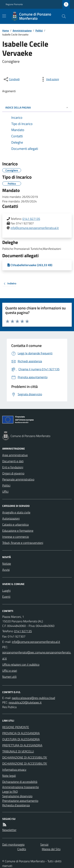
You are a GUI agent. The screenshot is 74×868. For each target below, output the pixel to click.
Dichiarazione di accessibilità (20, 782)
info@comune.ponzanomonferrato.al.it (35, 228)
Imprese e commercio (16, 537)
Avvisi (6, 570)
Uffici (5, 491)
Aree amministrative (15, 455)
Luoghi (6, 590)
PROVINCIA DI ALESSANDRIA (21, 733)
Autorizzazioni (11, 518)
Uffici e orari (10, 671)
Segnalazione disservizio (17, 796)
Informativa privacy (14, 770)
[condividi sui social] (11, 79)
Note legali (9, 776)
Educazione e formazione (18, 531)
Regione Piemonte (14, 4)
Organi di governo (13, 473)
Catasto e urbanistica (15, 524)
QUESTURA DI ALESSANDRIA (21, 739)
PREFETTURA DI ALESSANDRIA (22, 745)
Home (6, 30)
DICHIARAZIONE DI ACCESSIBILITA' (25, 757)
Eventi (6, 597)
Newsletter (9, 830)
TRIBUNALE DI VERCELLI (18, 751)
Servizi (44, 844)
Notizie (7, 564)
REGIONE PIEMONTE (16, 727)
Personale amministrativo (18, 479)
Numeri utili (9, 677)
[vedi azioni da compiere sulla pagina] (50, 79)
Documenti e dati (13, 461)
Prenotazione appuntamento (20, 801)
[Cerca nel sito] (62, 16)
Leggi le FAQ (10, 792)
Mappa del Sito (51, 849)
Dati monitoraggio (13, 844)
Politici (39, 30)
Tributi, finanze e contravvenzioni (23, 543)
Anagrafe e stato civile (16, 512)
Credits (22, 849)
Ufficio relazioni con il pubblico (21, 664)
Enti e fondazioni (13, 467)
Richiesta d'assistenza (16, 805)
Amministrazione (22, 30)
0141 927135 (31, 219)
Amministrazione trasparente (21, 787)
